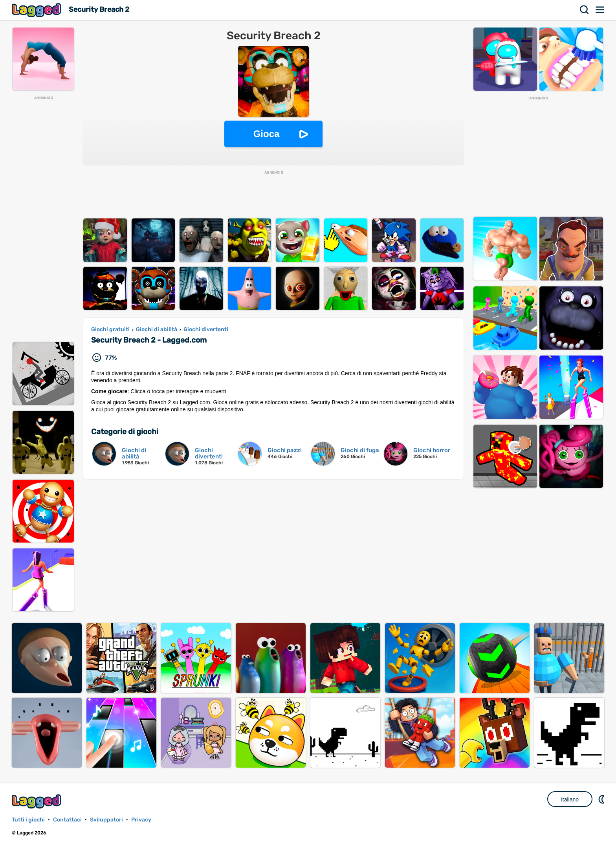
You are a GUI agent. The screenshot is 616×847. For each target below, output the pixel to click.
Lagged (37, 10)
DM (602, 799)
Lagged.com (37, 801)
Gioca (267, 134)
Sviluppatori (106, 820)
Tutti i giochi (28, 820)
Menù (600, 10)
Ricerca (585, 10)
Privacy (141, 820)
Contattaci (67, 820)
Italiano (570, 799)
